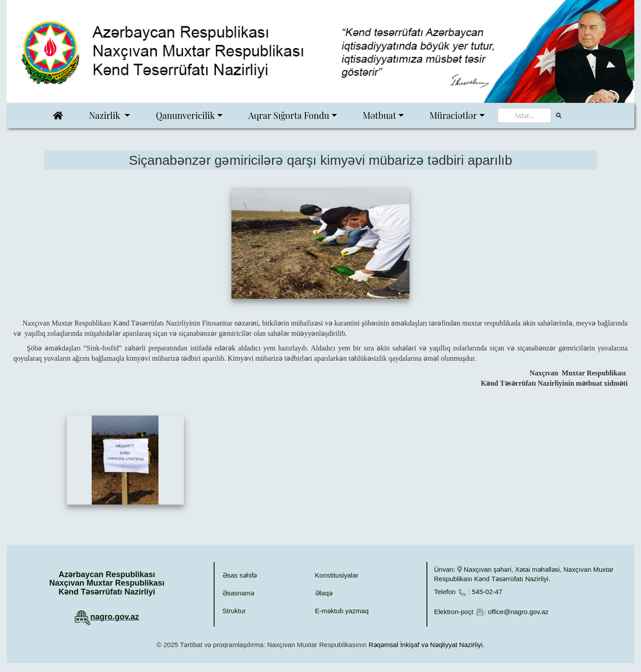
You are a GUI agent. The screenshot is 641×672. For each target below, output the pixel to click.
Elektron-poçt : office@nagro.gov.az (491, 612)
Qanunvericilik (185, 115)
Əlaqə (324, 593)
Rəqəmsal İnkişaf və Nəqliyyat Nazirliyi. (426, 645)
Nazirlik (106, 115)
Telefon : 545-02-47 (468, 592)
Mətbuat (379, 115)
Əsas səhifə (240, 575)
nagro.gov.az (115, 617)
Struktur (234, 611)
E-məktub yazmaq (342, 611)
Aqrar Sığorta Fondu (289, 115)
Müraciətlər (453, 115)
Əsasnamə (239, 593)
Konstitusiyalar (337, 575)
